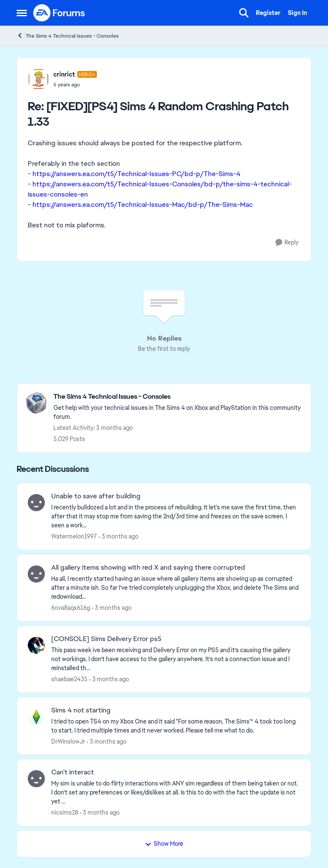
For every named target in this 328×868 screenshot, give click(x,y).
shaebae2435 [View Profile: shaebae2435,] (69, 679)
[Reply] (287, 243)
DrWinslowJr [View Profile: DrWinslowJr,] (68, 741)
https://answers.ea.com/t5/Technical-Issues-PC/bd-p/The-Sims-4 (136, 174)
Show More (164, 844)
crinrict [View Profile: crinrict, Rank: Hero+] (64, 74)
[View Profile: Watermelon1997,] (36, 503)
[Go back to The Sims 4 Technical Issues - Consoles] (178, 397)
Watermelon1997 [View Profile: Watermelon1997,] (74, 536)
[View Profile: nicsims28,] (36, 779)
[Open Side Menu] (22, 13)
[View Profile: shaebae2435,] (36, 645)
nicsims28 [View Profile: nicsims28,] (65, 812)
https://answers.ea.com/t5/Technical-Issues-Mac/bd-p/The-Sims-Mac (143, 204)
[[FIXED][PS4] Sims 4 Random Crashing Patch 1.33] (75, 85)
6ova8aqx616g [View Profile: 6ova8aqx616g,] (71, 608)
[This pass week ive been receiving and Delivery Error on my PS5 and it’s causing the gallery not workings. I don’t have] (176, 659)
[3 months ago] (119, 537)
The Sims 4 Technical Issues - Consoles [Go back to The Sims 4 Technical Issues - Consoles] (68, 36)
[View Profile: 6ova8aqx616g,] (36, 574)
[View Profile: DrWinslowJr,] (36, 717)
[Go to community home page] (59, 13)
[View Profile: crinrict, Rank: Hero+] (38, 79)
